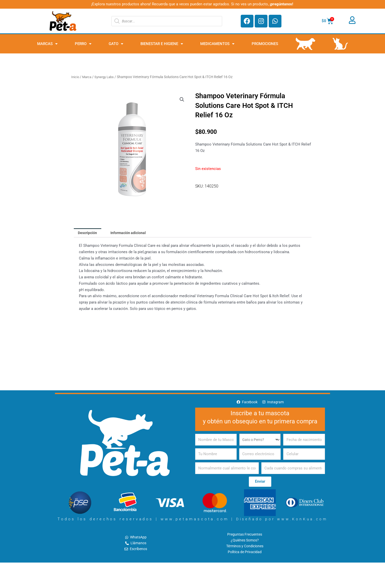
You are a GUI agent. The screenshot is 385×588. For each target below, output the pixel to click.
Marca (88, 77)
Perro (83, 44)
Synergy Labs (107, 77)
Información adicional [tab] (131, 233)
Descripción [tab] (89, 233)
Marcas (47, 44)
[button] (182, 100)
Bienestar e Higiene (162, 44)
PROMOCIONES (265, 44)
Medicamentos (217, 44)
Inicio (75, 77)
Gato (116, 44)
